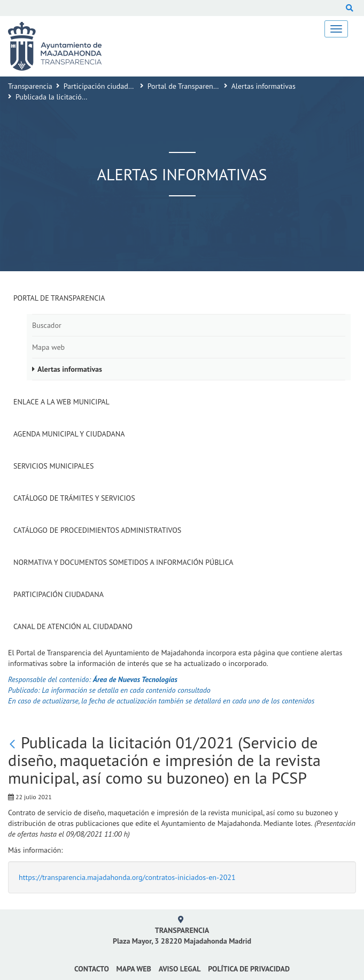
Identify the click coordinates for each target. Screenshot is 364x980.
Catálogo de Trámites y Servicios (74, 498)
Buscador (47, 325)
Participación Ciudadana (59, 594)
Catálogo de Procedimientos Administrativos (97, 530)
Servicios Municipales (54, 466)
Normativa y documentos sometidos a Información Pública (123, 562)
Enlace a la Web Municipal (61, 402)
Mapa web (48, 347)
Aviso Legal (180, 969)
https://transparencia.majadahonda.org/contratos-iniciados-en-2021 (127, 877)
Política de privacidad (249, 969)
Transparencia (30, 86)
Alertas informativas (264, 86)
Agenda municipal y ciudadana (69, 434)
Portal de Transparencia (185, 86)
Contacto (92, 969)
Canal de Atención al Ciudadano (73, 626)
